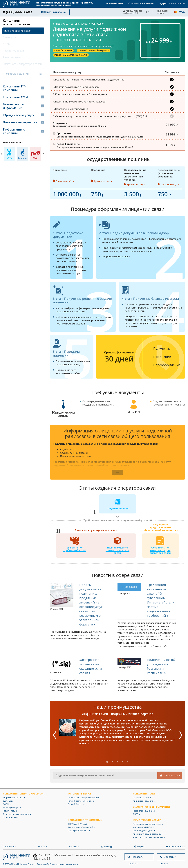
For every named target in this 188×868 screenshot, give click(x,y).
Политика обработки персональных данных (57, 864)
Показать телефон (135, 858)
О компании (114, 3)
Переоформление (68, 144)
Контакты (73, 847)
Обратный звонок (54, 12)
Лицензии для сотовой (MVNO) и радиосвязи (80, 24)
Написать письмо (176, 847)
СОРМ (7, 44)
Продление (64, 133)
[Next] (43, 159)
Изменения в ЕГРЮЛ (142, 827)
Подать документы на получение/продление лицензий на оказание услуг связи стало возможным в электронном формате (91, 607)
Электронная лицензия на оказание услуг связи (91, 668)
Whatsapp (107, 847)
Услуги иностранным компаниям (148, 837)
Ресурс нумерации (14, 51)
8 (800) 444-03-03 (17, 12)
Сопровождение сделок (143, 831)
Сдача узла (10, 37)
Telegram (139, 847)
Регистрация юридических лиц (147, 824)
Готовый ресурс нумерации (80, 801)
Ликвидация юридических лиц (147, 834)
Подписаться (170, 775)
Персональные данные (143, 811)
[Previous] (1, 159)
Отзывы (42, 847)
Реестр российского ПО (78, 831)
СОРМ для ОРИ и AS (77, 824)
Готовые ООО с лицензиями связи (83, 798)
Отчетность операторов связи (19, 66)
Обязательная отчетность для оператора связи (160, 552)
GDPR (136, 814)
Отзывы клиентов (141, 3)
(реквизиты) (64, 183)
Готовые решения (15, 79)
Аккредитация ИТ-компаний (81, 827)
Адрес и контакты (172, 3)
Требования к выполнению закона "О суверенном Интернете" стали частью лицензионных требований (161, 602)
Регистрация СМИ (141, 798)
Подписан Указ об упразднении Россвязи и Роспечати (161, 668)
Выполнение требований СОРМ (75, 551)
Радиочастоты (12, 57)
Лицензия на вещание (143, 801)
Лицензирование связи (17, 31)
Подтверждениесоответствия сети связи (117, 552)
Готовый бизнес (75, 804)
